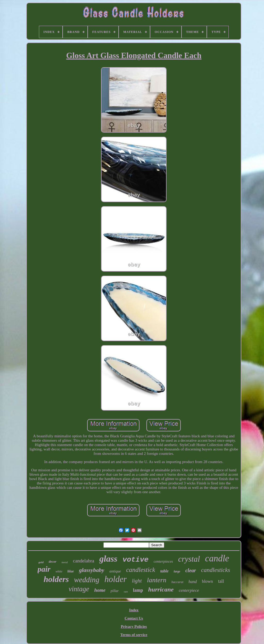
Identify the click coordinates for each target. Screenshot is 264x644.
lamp (138, 590)
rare (126, 592)
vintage (79, 589)
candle (217, 558)
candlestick (141, 570)
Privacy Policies (134, 626)
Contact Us (134, 618)
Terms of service (134, 635)
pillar (115, 591)
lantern (157, 580)
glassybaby (92, 570)
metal (65, 562)
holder (115, 579)
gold (41, 562)
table (164, 571)
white (59, 571)
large (177, 571)
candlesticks (216, 570)
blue (71, 571)
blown (207, 581)
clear (191, 570)
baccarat (177, 582)
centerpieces (163, 561)
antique (115, 571)
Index (134, 610)
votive (135, 560)
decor (53, 562)
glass (108, 559)
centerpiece (189, 590)
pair (44, 569)
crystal (189, 559)
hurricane (161, 589)
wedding (87, 580)
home (100, 590)
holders (56, 579)
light (137, 581)
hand (193, 582)
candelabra (84, 561)
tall (221, 581)
